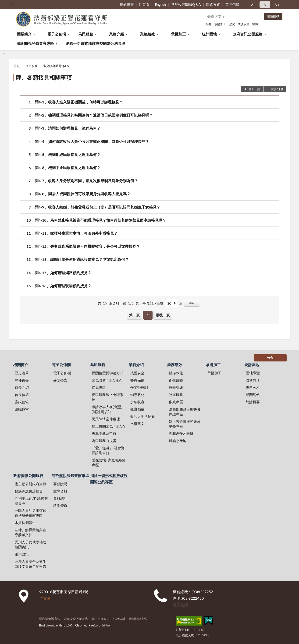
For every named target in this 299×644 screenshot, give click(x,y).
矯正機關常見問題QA (108, 426)
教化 (232, 24)
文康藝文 (137, 424)
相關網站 (253, 395)
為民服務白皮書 (104, 441)
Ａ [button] (265, 4)
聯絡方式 (213, 4)
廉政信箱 (22, 402)
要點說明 (60, 484)
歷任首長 (22, 380)
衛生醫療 (176, 380)
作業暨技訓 (139, 387)
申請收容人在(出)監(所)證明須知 (107, 409)
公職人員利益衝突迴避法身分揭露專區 (30, 513)
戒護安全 (244, 24)
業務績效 (147, 34)
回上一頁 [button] (254, 89)
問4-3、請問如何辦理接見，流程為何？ (68, 128)
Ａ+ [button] (277, 4)
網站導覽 (127, 4)
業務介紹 (117, 34)
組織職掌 (22, 409)
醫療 (255, 24)
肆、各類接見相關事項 (44, 77)
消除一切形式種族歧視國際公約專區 (96, 43)
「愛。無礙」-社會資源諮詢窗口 (108, 450)
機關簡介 (24, 34)
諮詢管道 (60, 506)
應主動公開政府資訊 (30, 484)
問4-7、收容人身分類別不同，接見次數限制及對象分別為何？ (86, 181)
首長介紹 (22, 387)
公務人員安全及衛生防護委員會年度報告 (30, 564)
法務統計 (119, 619)
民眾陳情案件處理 (106, 419)
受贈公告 (60, 380)
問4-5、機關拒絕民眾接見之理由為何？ (68, 154)
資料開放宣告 (138, 619)
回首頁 (144, 4)
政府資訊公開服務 (248, 34)
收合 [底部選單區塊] (270, 357)
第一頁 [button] (134, 315)
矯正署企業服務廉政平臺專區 (185, 424)
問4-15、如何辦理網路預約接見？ (63, 273)
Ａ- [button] (253, 4)
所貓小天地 (178, 441)
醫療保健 (137, 380)
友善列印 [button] (277, 89)
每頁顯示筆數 (153, 303)
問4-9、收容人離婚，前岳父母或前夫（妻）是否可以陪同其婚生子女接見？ (98, 207)
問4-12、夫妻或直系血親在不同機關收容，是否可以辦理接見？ (87, 246)
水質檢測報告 (25, 523)
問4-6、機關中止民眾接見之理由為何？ (68, 168)
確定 (192, 303)
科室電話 (180, 605)
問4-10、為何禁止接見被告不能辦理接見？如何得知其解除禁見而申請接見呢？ (100, 220)
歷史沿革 (22, 373)
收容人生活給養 (143, 416)
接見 (209, 24)
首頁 (17, 66)
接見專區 (99, 387)
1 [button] (148, 315)
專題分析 (253, 387)
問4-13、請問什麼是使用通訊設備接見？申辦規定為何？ (82, 259)
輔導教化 (137, 395)
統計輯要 (253, 402)
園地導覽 (253, 373)
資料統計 (60, 498)
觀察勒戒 (137, 409)
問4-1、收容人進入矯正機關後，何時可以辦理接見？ (79, 102)
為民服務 (86, 34)
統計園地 (209, 34)
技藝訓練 (176, 387)
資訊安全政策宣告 (76, 619)
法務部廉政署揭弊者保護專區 (185, 412)
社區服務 (176, 395)
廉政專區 (176, 402)
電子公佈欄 (57, 34)
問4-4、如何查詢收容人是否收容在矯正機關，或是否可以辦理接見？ (92, 141)
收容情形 (253, 380)
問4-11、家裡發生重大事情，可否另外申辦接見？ (76, 233)
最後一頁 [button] (163, 315)
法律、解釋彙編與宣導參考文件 (30, 532)
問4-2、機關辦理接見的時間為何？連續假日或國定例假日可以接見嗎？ (94, 115)
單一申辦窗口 (101, 619)
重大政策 (22, 554)
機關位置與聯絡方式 (108, 373)
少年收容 (137, 402)
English (160, 4)
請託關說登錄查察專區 (35, 43)
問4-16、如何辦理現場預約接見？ (63, 286)
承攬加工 (220, 24)
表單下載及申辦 (104, 433)
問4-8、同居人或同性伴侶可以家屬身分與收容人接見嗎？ (83, 194)
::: (13, 4)
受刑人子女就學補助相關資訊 (30, 544)
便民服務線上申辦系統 (108, 397)
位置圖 (45, 598)
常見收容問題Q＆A (186, 4)
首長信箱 (232, 4)
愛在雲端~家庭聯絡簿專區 (109, 462)
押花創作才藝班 (181, 433)
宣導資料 (60, 491)
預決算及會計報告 (29, 491)
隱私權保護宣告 (50, 619)
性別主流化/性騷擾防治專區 (31, 501)
